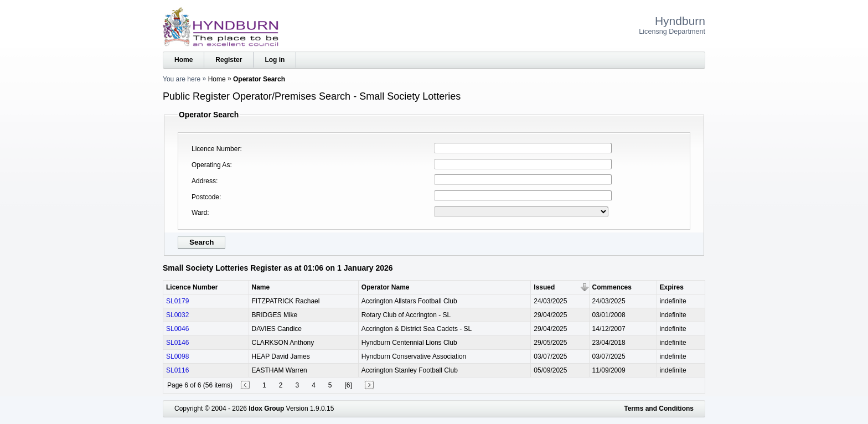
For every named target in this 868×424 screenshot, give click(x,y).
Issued (544, 287)
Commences (612, 287)
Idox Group (266, 409)
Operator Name (386, 287)
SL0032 (177, 315)
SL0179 (177, 301)
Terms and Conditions (659, 409)
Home (184, 60)
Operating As (211, 165)
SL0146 (177, 343)
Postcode (205, 197)
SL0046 (177, 329)
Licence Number (216, 149)
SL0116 (177, 370)
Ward (199, 213)
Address (204, 181)
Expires (672, 287)
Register (229, 60)
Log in (275, 60)
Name (261, 287)
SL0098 (177, 356)
